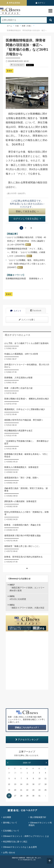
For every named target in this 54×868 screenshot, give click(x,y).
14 (21, 784)
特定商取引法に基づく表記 (15, 842)
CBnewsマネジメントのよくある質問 (20, 847)
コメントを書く (27, 320)
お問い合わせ (9, 852)
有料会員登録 (14, 3)
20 (15, 790)
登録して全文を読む (27, 211)
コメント (16, 311)
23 (33, 790)
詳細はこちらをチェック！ (27, 727)
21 (21, 790)
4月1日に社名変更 (18, 598)
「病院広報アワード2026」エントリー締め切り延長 (27, 588)
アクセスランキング (27, 740)
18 (45, 784)
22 (27, 790)
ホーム (10, 26)
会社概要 (7, 817)
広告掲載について (11, 831)
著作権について (10, 823)
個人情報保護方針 (38, 817)
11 (45, 779)
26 (9, 796)
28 (9, 773)
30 (21, 773)
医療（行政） (27, 26)
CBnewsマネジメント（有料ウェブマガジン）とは (26, 836)
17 (39, 784)
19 (9, 790)
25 (45, 790)
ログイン (41, 3)
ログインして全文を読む (27, 219)
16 (33, 784)
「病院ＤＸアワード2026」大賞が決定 (27, 606)
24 (39, 790)
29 (15, 773)
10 (39, 779)
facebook (36, 311)
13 (15, 784)
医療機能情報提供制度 (16, 279)
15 (27, 784)
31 (39, 796)
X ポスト (30, 65)
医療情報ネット (36, 279)
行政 (17, 26)
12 (9, 784)
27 (15, 796)
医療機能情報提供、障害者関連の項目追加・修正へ (27, 30)
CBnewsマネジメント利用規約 (40, 824)
